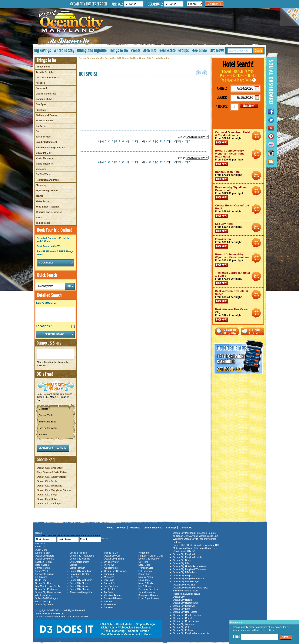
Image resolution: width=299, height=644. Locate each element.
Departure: (155, 4)
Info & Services (146, 586)
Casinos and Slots (46, 94)
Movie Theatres (44, 158)
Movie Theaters (44, 164)
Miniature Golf (44, 153)
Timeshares (110, 604)
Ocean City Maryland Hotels (188, 557)
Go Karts (41, 126)
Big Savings (43, 50)
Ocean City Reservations (51, 477)
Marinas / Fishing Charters (50, 147)
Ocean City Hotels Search (89, 4)
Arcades (40, 83)
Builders (108, 601)
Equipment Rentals (148, 595)
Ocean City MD (80, 617)
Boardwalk (42, 88)
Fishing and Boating (47, 115)
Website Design (44, 614)
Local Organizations (149, 598)
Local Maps (144, 565)
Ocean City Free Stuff (50, 468)
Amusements (43, 67)
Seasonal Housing (45, 574)
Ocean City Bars (182, 609)
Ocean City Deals (47, 481)
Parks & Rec (111, 583)
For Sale (109, 592)
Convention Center (79, 574)
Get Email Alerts (253, 331)
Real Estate (167, 50)
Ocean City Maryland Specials (189, 578)
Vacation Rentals (44, 562)
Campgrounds (42, 568)
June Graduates (147, 592)
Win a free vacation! (204, 545)
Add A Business (153, 528)
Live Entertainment (79, 562)
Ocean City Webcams (49, 486)
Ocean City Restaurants (82, 556)
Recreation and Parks (48, 180)
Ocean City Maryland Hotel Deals (256, 136)
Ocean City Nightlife (80, 559)
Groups (184, 50)
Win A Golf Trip (43, 601)
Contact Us (186, 528)
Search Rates (214, 4)
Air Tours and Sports (47, 77)
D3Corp (59, 610)
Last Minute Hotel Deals (48, 586)
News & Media (146, 583)
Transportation (146, 568)
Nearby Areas (146, 577)
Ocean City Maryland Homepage (190, 533)
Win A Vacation (43, 595)
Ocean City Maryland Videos (54, 490)
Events (136, 50)
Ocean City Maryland (90, 58)
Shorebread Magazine (81, 592)
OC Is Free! (41, 580)
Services (109, 607)
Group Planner (77, 568)
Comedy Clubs (44, 99)
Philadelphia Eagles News (187, 594)
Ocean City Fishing (114, 559)
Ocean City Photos (79, 589)
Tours (39, 218)
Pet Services (145, 571)
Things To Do (119, 50)
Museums (41, 169)
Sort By (193, 137)
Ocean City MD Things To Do (120, 58)
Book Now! (222, 143)
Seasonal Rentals (113, 598)
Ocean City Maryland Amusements (191, 633)
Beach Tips (144, 574)
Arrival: (117, 4)
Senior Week (42, 571)
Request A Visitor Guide (151, 556)
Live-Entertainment (46, 142)
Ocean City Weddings (81, 571)
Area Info (150, 50)
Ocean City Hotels (48, 499)
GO (249, 106)
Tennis (39, 196)
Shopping (41, 185)
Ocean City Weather (149, 559)
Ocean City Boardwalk (116, 571)
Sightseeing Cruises (47, 190)
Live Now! (217, 50)
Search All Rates (227, 331)
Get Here (143, 562)
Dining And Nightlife (92, 50)
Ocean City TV (187, 551)
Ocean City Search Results (154, 58)
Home (110, 528)
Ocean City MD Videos (185, 572)
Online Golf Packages (46, 598)
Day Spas (41, 104)
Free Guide (199, 50)
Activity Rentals (45, 72)
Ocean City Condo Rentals (187, 615)
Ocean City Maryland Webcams (189, 569)
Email (237, 636)
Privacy (121, 528)
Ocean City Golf (112, 556)
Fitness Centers (45, 120)
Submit (286, 637)
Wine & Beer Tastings (48, 207)
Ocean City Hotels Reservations (190, 566)
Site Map (171, 528)
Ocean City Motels (45, 559)
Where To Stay (64, 50)
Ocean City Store (44, 604)
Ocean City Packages (49, 503)
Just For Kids (43, 137)
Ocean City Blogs (47, 494)
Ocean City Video (79, 586)
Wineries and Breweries (49, 212)
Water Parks (42, 201)
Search (258, 51)
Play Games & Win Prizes (52, 472)
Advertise (135, 528)
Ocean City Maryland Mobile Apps (191, 588)
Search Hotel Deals (183, 545)
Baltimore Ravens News (185, 591)
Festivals (41, 110)
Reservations (42, 565)
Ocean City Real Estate (185, 612)
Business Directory (148, 589)
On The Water (43, 174)
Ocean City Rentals (183, 618)
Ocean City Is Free (194, 539)
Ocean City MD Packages (186, 581)
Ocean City (65, 617)
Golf (38, 131)
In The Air (109, 565)
